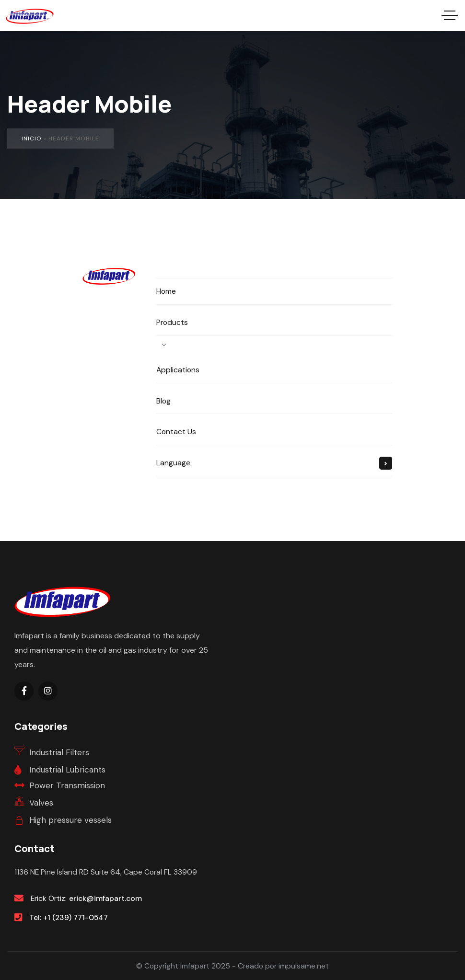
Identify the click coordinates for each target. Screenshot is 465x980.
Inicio (31, 138)
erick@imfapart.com (105, 898)
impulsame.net (304, 966)
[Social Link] (24, 691)
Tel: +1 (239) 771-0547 (69, 917)
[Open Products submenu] (164, 345)
